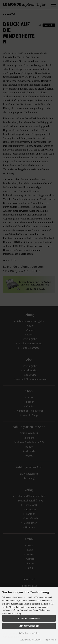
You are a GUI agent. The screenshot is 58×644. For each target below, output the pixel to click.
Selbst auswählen (29, 633)
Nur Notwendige (29, 626)
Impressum (50, 640)
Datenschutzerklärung (30, 640)
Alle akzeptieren (29, 618)
